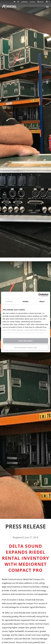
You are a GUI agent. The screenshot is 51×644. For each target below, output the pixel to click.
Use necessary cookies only (25, 348)
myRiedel (24, 2)
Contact (32, 2)
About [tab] (42, 301)
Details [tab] (26, 301)
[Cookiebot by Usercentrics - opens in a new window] (38, 295)
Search (40, 2)
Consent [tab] (9, 301)
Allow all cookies (25, 341)
